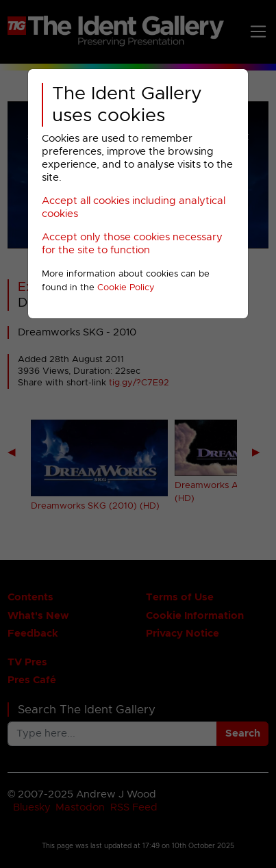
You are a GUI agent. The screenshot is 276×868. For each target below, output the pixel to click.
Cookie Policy (126, 288)
